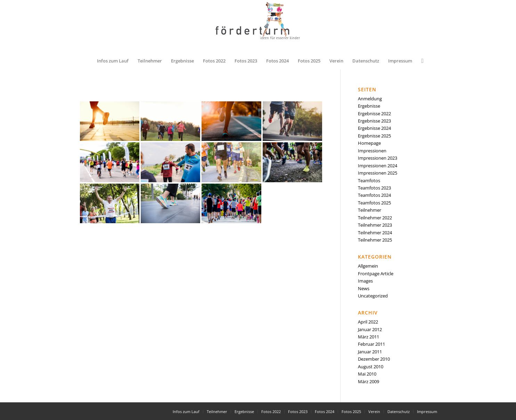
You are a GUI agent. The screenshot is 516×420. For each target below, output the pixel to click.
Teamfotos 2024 (374, 195)
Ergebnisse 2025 (374, 136)
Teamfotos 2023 (374, 188)
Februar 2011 (371, 344)
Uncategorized (373, 296)
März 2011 (368, 337)
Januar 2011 (370, 352)
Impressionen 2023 (378, 158)
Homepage (369, 143)
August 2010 (371, 367)
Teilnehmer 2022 (375, 218)
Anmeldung (370, 99)
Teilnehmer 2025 (375, 240)
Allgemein (368, 266)
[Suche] (420, 61)
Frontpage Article (376, 274)
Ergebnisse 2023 (374, 121)
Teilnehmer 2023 (375, 225)
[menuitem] (113, 61)
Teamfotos (369, 180)
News (364, 288)
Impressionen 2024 (378, 166)
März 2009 (368, 381)
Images (365, 281)
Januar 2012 (370, 329)
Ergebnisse (369, 106)
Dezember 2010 (374, 359)
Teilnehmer (370, 210)
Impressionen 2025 (378, 173)
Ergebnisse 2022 (374, 114)
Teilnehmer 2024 (375, 233)
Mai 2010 (367, 374)
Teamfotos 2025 (374, 203)
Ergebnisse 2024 (374, 128)
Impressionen (372, 151)
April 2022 (368, 322)
